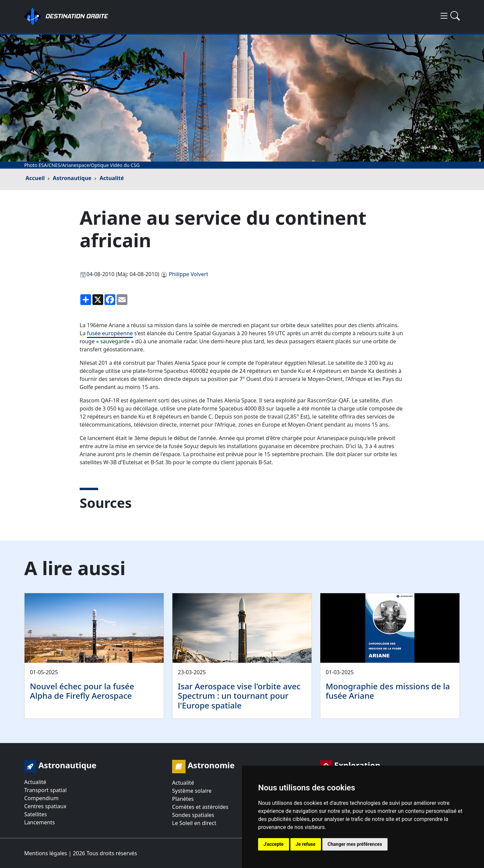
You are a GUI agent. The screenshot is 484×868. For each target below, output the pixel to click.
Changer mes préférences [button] (355, 844)
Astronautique (72, 178)
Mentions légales (46, 853)
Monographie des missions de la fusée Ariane (388, 691)
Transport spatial (45, 790)
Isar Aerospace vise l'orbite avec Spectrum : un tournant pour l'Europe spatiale (239, 696)
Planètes (183, 799)
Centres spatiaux (45, 806)
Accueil (35, 178)
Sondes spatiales (193, 815)
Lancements (39, 822)
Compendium (41, 798)
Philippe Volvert (188, 274)
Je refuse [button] (306, 844)
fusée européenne (110, 333)
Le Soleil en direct (194, 823)
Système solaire (192, 791)
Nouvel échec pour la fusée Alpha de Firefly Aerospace (82, 691)
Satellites (35, 814)
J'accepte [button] (274, 844)
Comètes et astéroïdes (200, 807)
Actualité (112, 178)
